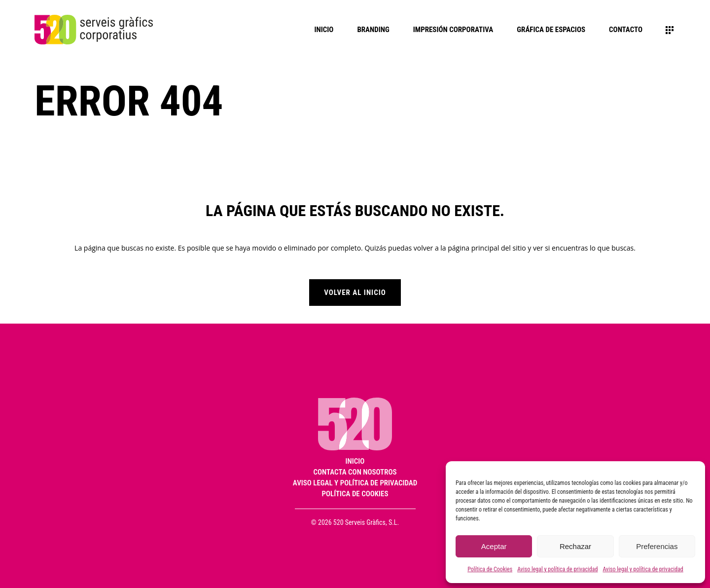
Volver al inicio (355, 293)
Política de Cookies (490, 569)
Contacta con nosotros (355, 472)
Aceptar (494, 546)
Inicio (355, 461)
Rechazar (575, 546)
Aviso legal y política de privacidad (557, 569)
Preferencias (657, 546)
